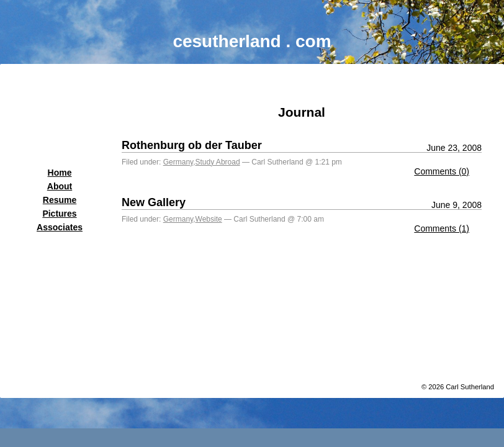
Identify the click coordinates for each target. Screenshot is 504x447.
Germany (178, 162)
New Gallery (154, 202)
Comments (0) (442, 171)
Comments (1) (442, 228)
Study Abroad (218, 162)
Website (209, 219)
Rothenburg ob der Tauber (192, 145)
